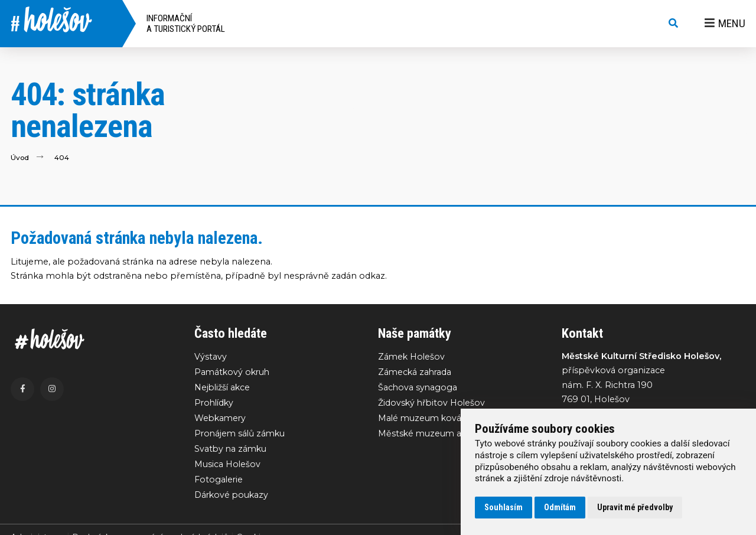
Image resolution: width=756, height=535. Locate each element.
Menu (725, 23)
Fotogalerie (219, 482)
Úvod (20, 157)
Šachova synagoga (418, 388)
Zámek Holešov (412, 357)
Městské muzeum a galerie (436, 435)
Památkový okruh (233, 372)
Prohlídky (215, 403)
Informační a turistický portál (186, 24)
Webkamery (221, 419)
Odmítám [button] (560, 507)
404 (62, 157)
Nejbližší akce (223, 388)
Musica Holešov (228, 466)
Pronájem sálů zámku (242, 435)
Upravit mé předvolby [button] (635, 507)
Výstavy (211, 357)
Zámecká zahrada (416, 372)
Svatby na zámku (232, 451)
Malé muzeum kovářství (430, 419)
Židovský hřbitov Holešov (433, 403)
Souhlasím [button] (504, 507)
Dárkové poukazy (232, 497)
